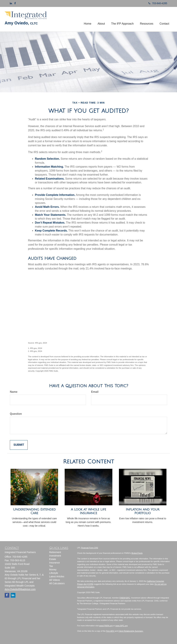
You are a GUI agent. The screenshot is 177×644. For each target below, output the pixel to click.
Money (53, 570)
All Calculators (57, 583)
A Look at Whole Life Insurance (88, 511)
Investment (55, 556)
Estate (53, 559)
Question (16, 414)
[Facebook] (15, 3)
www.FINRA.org (106, 626)
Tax (51, 566)
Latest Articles (57, 576)
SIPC (128, 598)
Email (95, 392)
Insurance (55, 563)
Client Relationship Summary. (131, 631)
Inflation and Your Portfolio (143, 511)
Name (14, 392)
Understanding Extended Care (34, 511)
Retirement (55, 552)
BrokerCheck (137, 553)
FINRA (122, 598)
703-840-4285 (157, 3)
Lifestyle (54, 573)
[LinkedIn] (11, 3)
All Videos (55, 580)
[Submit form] (19, 445)
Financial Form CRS (89, 548)
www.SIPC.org (121, 626)
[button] (101, 19)
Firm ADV (110, 631)
